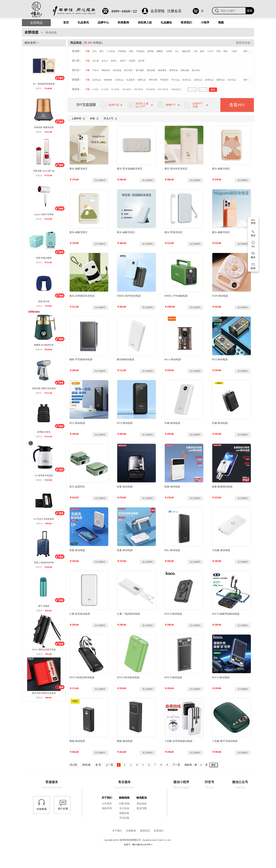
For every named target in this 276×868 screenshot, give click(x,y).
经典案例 (123, 22)
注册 (121, 804)
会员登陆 (158, 11)
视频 (221, 22)
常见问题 (124, 818)
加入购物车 (100, 180)
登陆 (127, 804)
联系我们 (186, 22)
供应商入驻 (145, 22)
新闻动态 (145, 831)
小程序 (205, 22)
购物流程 (124, 813)
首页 (66, 22)
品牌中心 (103, 22)
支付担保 (124, 808)
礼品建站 (166, 22)
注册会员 (174, 11)
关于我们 (107, 798)
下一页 (176, 765)
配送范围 (142, 808)
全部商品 (36, 23)
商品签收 (142, 804)
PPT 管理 (253, 222)
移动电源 (51, 33)
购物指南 (124, 798)
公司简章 (107, 804)
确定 (214, 765)
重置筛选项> (244, 43)
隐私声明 (107, 808)
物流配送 (142, 798)
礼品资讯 (83, 22)
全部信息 (32, 32)
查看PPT (237, 105)
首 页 (98, 765)
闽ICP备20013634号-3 (142, 845)
